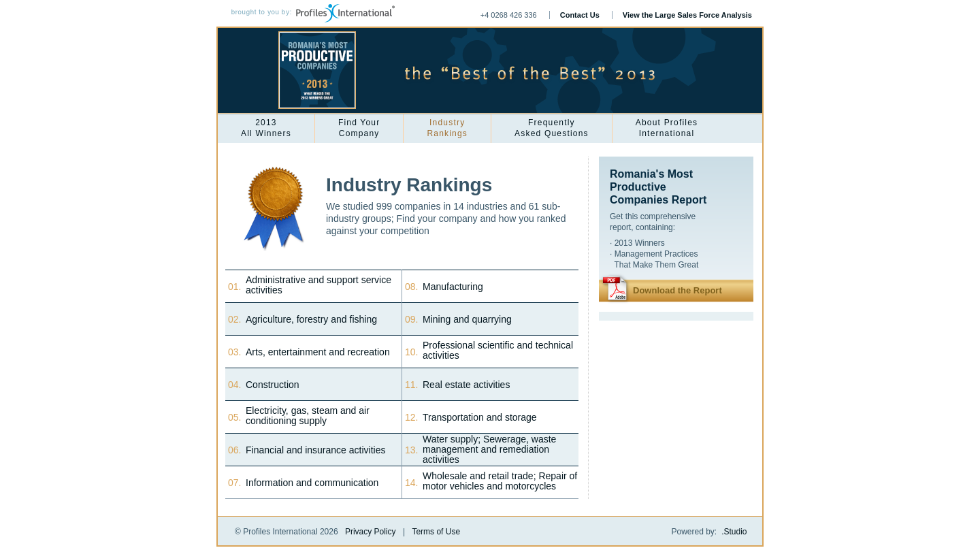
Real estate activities (466, 385)
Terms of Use (436, 532)
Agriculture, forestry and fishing (311, 320)
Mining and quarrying (467, 320)
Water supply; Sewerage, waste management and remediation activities (489, 450)
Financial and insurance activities (315, 450)
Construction (273, 385)
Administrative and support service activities (318, 285)
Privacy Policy (371, 532)
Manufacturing (453, 287)
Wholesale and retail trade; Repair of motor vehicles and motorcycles (500, 481)
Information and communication (312, 483)
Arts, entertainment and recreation (318, 352)
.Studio (734, 532)
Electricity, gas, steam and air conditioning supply (308, 416)
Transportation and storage (480, 418)
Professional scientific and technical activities (498, 351)
